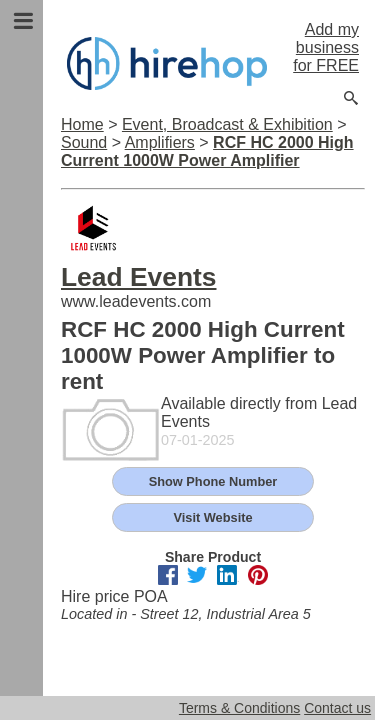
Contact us (337, 708)
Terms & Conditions (239, 708)
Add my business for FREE (326, 47)
